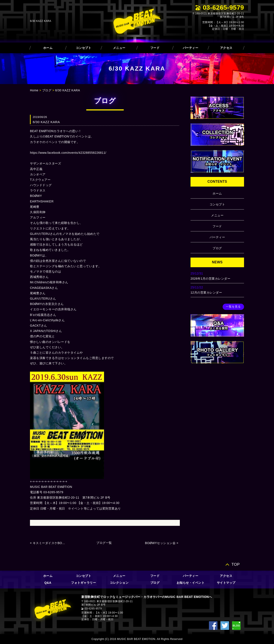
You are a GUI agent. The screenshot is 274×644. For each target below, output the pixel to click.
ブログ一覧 (104, 543)
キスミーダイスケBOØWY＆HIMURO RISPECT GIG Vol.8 (50, 543)
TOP (236, 564)
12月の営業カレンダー (206, 293)
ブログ (47, 90)
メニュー (119, 48)
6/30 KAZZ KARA (68, 90)
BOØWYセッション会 (160, 543)
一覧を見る (233, 307)
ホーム (48, 48)
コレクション (119, 583)
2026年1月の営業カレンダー (210, 279)
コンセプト (84, 48)
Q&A (48, 583)
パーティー (191, 48)
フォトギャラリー (83, 583)
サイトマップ (226, 583)
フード (155, 48)
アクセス (226, 48)
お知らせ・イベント (191, 583)
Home (34, 90)
